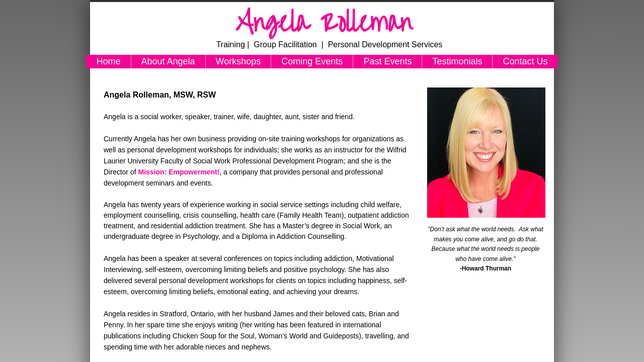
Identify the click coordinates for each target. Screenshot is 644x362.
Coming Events (312, 61)
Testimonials (457, 61)
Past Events (387, 61)
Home (108, 61)
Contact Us (525, 61)
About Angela (168, 61)
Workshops (238, 61)
